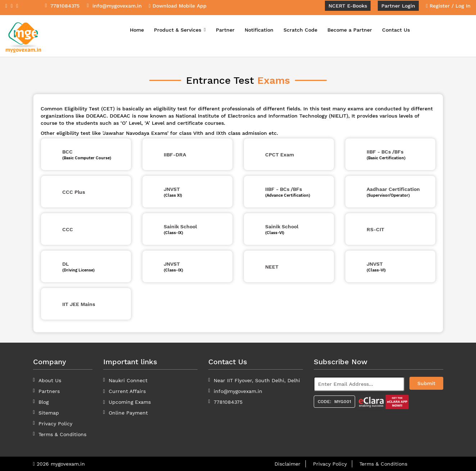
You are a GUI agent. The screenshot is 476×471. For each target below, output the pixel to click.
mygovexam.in (68, 464)
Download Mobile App (178, 6)
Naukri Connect (128, 380)
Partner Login (398, 6)
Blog (44, 402)
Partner (225, 30)
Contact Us (396, 30)
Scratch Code (300, 30)
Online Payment (128, 413)
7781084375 (228, 402)
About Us (50, 380)
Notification (259, 30)
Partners (49, 391)
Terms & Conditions (383, 464)
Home (137, 30)
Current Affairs (127, 391)
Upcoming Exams (130, 402)
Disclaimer (287, 464)
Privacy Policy (55, 424)
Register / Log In (448, 6)
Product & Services (180, 30)
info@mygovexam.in (238, 391)
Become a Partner (350, 30)
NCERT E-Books (348, 6)
